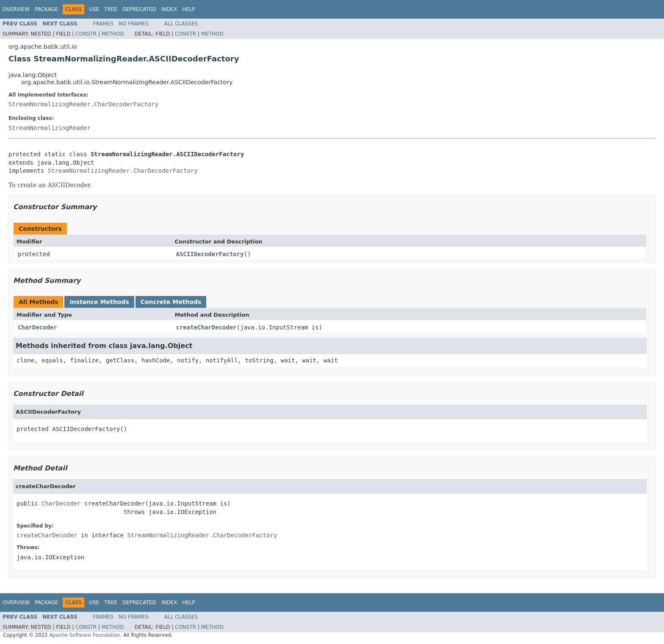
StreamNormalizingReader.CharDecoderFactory (83, 104)
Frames (104, 24)
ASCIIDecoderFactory (210, 254)
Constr (86, 34)
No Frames (134, 24)
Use (94, 9)
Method (113, 34)
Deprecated (139, 9)
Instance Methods (99, 302)
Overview (16, 9)
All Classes (181, 24)
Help (189, 9)
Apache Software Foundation (84, 635)
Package (46, 9)
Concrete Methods (171, 302)
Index (169, 9)
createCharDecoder (206, 327)
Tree (111, 9)
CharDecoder (37, 327)
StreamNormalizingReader (50, 128)
